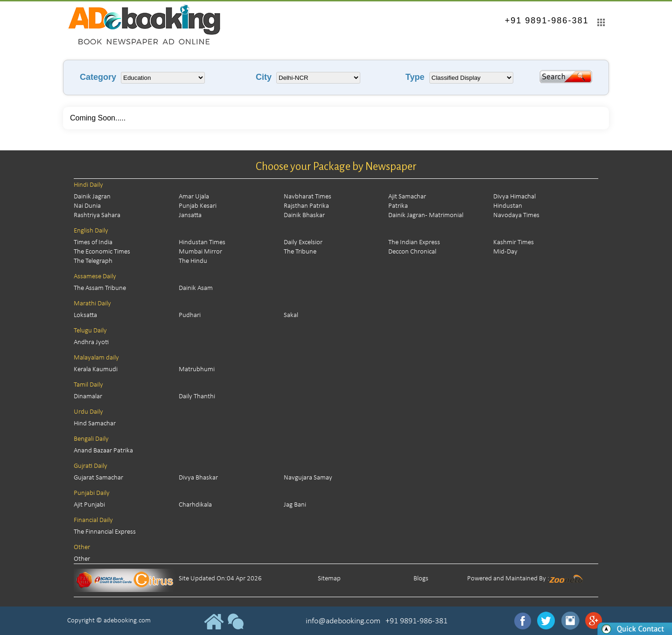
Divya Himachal (514, 197)
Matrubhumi (197, 370)
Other (82, 559)
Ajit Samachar (407, 197)
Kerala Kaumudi (96, 370)
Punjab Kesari (198, 206)
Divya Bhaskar (198, 478)
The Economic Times (102, 252)
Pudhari (190, 315)
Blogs (421, 579)
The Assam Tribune (100, 288)
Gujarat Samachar (98, 478)
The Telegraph (93, 261)
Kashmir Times (514, 243)
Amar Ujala (194, 197)
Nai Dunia (87, 206)
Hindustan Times (202, 243)
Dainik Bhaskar (304, 215)
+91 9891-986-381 (547, 21)
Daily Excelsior (303, 243)
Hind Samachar (95, 424)
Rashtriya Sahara (97, 215)
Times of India (93, 243)
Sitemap (329, 579)
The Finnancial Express (105, 532)
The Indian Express (414, 243)
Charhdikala (195, 505)
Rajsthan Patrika (306, 206)
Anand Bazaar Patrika (103, 451)
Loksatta (85, 315)
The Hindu (193, 261)
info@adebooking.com (343, 621)
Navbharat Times (308, 197)
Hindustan (508, 206)
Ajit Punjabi (89, 505)
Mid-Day (505, 252)
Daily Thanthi (197, 397)
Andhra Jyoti (91, 342)
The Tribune (300, 252)
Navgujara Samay (308, 478)
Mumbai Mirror (200, 252)
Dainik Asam (196, 288)
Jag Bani (295, 505)
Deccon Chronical (412, 252)
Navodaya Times (516, 215)
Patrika (398, 206)
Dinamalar (88, 397)
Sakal (291, 315)
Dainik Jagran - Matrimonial (426, 215)
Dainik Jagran (92, 197)
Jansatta (190, 215)
